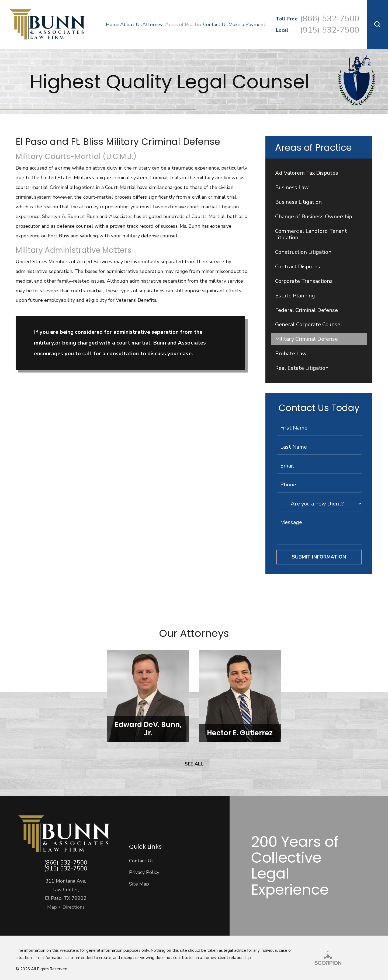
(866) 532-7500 (330, 19)
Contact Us (141, 861)
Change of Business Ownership (314, 217)
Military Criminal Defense (306, 339)
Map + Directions (66, 907)
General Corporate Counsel (309, 324)
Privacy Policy (144, 872)
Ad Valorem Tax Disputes (307, 173)
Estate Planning (295, 296)
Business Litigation (298, 202)
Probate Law (291, 354)
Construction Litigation (303, 252)
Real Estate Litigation (302, 368)
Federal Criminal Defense (306, 310)
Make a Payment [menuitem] (247, 24)
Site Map (139, 884)
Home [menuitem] (113, 24)
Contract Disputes (298, 267)
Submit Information (319, 557)
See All (194, 764)
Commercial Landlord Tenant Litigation (311, 234)
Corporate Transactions (304, 281)
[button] (377, 25)
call (88, 354)
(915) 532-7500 (330, 30)
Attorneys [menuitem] (153, 24)
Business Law (292, 187)
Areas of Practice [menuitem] (184, 24)
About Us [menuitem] (131, 24)
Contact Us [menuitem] (215, 24)
